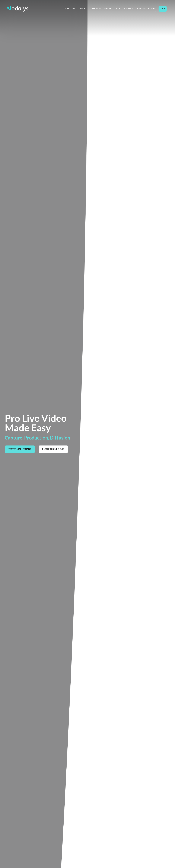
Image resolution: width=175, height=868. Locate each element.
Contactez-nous (146, 9)
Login (163, 9)
